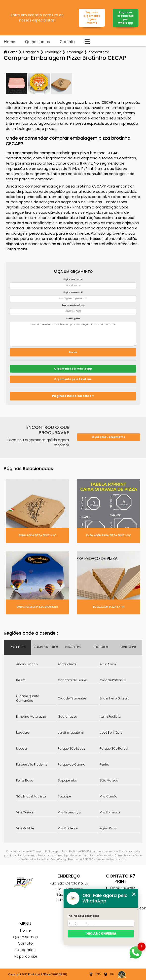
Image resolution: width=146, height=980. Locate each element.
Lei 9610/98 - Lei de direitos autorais (102, 859)
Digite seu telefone (73, 305)
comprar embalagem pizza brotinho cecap (99, 52)
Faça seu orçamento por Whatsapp (125, 18)
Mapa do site (25, 956)
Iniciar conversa (101, 933)
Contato (67, 42)
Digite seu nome (73, 279)
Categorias (31, 52)
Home (9, 42)
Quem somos (37, 42)
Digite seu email (73, 292)
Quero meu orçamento (109, 437)
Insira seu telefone (83, 916)
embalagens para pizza (53, 52)
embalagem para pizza (75, 52)
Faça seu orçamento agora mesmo (92, 18)
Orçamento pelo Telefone (73, 379)
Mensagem (73, 318)
